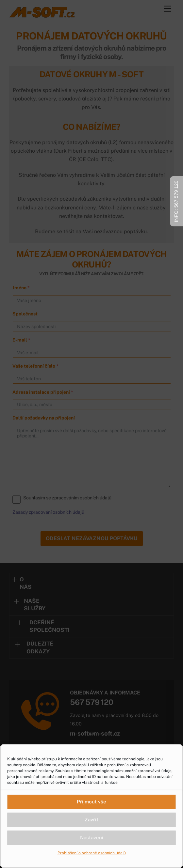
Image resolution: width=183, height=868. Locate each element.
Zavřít (91, 820)
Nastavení (92, 838)
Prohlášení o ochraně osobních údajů (92, 853)
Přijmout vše (91, 802)
